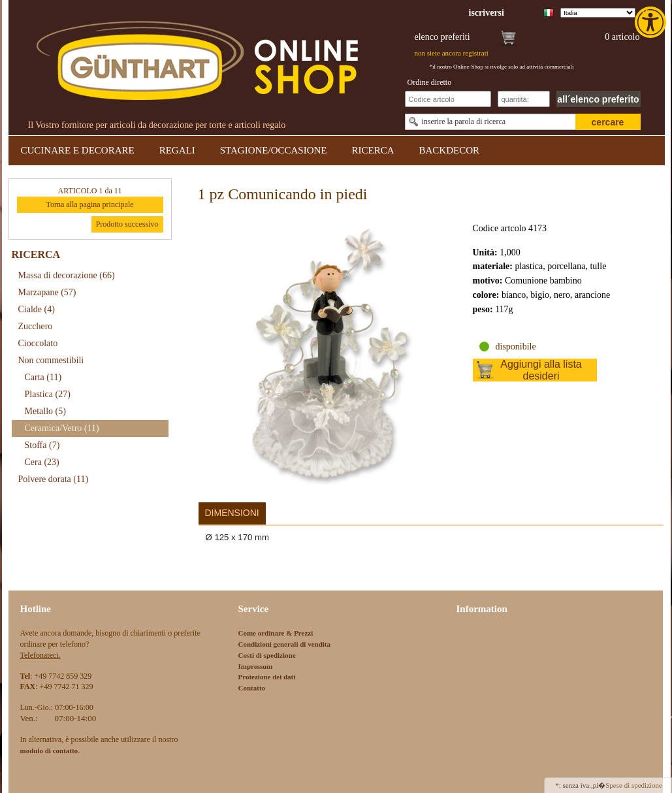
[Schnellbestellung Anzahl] (524, 99)
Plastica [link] (48, 394)
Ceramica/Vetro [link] (62, 428)
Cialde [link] (37, 309)
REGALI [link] (177, 150)
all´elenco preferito (598, 99)
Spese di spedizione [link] (634, 785)
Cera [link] (42, 462)
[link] (652, 22)
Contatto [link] (252, 688)
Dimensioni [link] (232, 513)
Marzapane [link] (47, 292)
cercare (608, 122)
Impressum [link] (256, 666)
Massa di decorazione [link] (67, 275)
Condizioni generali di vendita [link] (285, 644)
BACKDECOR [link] (450, 150)
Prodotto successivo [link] (127, 224)
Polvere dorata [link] (54, 479)
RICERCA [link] (373, 150)
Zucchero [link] (36, 326)
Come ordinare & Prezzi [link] (276, 633)
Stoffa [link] (42, 445)
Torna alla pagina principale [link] (89, 204)
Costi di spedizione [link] (267, 655)
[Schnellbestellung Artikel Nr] (448, 99)
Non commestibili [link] (51, 360)
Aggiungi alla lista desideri (541, 370)
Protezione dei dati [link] (267, 677)
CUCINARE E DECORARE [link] (78, 150)
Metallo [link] (45, 411)
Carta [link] (43, 377)
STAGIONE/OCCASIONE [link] (274, 150)
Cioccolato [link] (38, 343)
